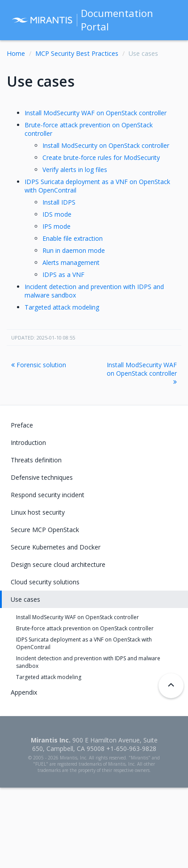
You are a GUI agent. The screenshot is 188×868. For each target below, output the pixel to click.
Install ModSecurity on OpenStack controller (106, 145)
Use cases (25, 599)
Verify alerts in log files (75, 170)
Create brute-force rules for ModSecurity (101, 157)
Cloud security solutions (45, 582)
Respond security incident (48, 495)
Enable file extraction (73, 238)
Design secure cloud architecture (58, 564)
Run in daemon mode (74, 250)
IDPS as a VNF (63, 275)
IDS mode (57, 214)
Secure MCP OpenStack (45, 530)
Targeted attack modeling (62, 307)
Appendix (24, 692)
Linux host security (38, 512)
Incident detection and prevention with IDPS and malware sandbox (88, 662)
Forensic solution (39, 365)
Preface (22, 425)
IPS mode (56, 226)
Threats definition (36, 460)
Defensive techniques (42, 477)
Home (16, 53)
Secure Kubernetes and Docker (56, 547)
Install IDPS (59, 202)
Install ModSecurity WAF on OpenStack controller (96, 113)
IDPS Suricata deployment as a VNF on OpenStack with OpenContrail (84, 643)
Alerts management (71, 262)
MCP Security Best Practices (77, 53)
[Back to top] (171, 686)
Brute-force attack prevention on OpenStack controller (85, 628)
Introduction (28, 442)
